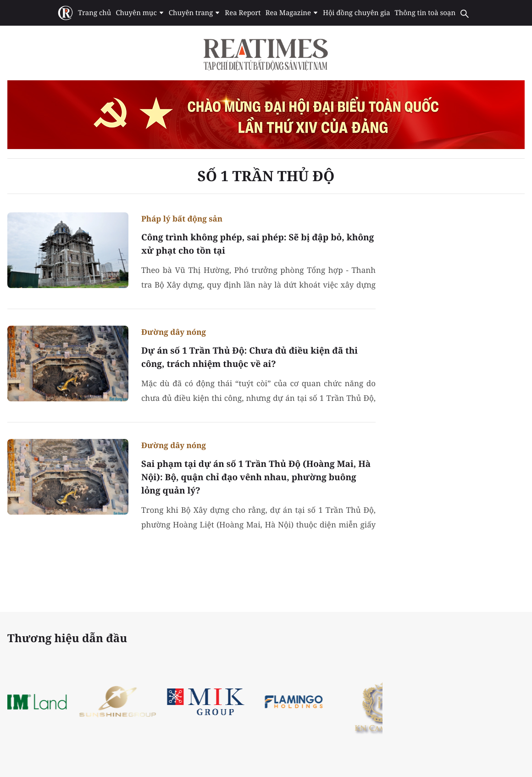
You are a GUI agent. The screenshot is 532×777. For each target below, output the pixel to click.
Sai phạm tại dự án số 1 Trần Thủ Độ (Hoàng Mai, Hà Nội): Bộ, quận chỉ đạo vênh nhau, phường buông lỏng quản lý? (256, 477)
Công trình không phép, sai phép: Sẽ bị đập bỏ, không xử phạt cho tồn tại (258, 244)
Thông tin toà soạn (425, 13)
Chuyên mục (140, 13)
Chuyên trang (195, 13)
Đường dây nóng (174, 332)
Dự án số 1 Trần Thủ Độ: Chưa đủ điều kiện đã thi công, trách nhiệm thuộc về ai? (249, 357)
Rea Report (243, 13)
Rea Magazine (292, 13)
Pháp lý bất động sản (182, 219)
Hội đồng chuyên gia (357, 13)
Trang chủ (94, 13)
